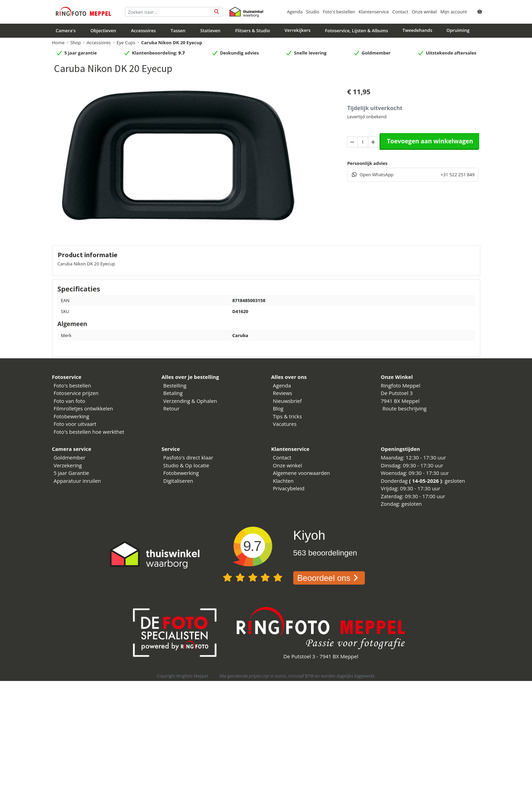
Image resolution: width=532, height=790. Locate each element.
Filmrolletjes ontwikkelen (84, 408)
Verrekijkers (297, 30)
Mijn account (454, 12)
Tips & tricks (288, 416)
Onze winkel (424, 12)
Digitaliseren (178, 481)
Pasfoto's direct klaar (188, 457)
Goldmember (70, 457)
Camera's (66, 31)
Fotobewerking (72, 416)
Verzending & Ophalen (190, 401)
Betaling (173, 393)
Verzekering (68, 465)
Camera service (72, 449)
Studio (313, 12)
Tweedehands (417, 30)
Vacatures (285, 424)
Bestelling (175, 385)
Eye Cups (126, 43)
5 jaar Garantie (71, 473)
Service (171, 449)
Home (58, 43)
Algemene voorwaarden (302, 473)
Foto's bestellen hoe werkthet (89, 432)
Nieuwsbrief (287, 401)
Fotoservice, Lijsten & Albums (357, 31)
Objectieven (103, 31)
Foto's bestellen (339, 12)
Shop (76, 43)
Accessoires (143, 31)
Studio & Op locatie (186, 465)
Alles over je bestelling (190, 377)
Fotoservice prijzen (76, 393)
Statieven (211, 31)
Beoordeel (329, 578)
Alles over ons (289, 377)
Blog (278, 408)
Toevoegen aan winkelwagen (430, 141)
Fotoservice (67, 377)
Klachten (283, 481)
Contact (400, 12)
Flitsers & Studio (253, 31)
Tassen (178, 31)
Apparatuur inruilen (77, 481)
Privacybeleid (289, 488)
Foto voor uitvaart (75, 424)
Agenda (295, 12)
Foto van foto (70, 401)
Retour (171, 408)
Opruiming (458, 30)
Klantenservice (374, 12)
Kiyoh (309, 535)
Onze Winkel (397, 377)
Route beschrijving (405, 408)
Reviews (283, 393)
